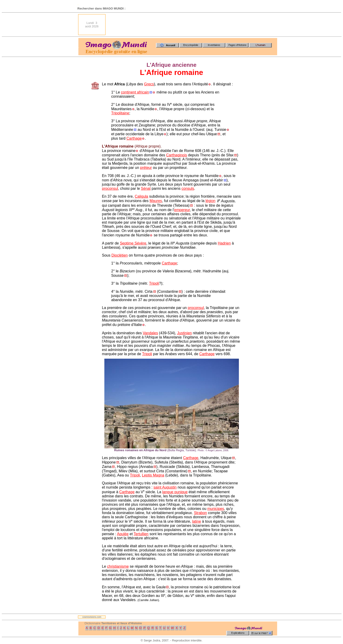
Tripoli (154, 283)
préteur (146, 168)
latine (196, 521)
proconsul (110, 188)
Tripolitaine (120, 113)
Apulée (123, 534)
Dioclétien (119, 255)
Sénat (146, 188)
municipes (216, 509)
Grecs (149, 84)
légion (210, 201)
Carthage (134, 138)
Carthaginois (176, 155)
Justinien (184, 333)
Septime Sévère (133, 243)
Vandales (151, 333)
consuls (188, 188)
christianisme (118, 566)
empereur (182, 210)
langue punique (175, 492)
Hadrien (224, 243)
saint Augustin (165, 487)
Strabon (200, 513)
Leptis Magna (153, 475)
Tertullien (141, 534)
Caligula (141, 196)
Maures (156, 201)
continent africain (135, 92)
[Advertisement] (193, 25)
